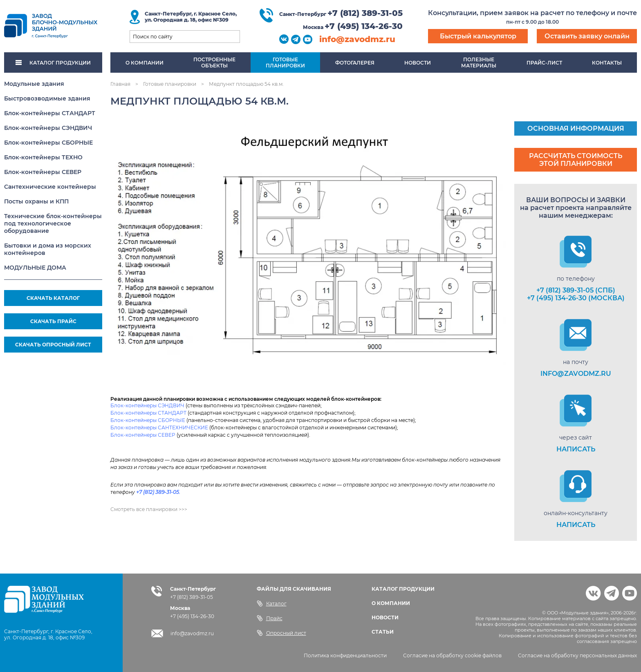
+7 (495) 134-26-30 (364, 26)
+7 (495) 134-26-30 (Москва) (576, 298)
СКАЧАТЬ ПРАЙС (53, 321)
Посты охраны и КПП (36, 201)
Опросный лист (281, 633)
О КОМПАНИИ (391, 603)
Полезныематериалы (479, 63)
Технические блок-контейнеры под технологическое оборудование (53, 223)
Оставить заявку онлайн (587, 36)
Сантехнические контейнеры (50, 187)
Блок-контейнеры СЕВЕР (43, 172)
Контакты (607, 63)
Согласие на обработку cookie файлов (452, 655)
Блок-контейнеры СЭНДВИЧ (48, 128)
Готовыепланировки (285, 63)
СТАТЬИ (383, 632)
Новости (418, 63)
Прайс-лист (544, 63)
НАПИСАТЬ (576, 449)
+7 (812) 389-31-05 (365, 13)
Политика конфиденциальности (345, 655)
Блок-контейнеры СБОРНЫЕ (48, 143)
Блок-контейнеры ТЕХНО (43, 157)
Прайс (270, 618)
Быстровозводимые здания (47, 98)
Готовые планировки (170, 84)
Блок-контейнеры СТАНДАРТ (50, 113)
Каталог (272, 603)
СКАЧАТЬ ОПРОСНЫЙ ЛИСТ (53, 345)
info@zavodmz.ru (357, 39)
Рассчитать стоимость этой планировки (576, 160)
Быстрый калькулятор (478, 36)
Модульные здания (34, 84)
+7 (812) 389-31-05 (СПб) (576, 290)
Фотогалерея (355, 63)
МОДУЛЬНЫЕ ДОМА (35, 268)
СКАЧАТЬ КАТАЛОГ (53, 298)
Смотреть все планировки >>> (149, 509)
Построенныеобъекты (214, 63)
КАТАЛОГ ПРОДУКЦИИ (53, 63)
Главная (120, 84)
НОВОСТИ (385, 617)
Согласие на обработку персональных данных (577, 655)
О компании (145, 63)
